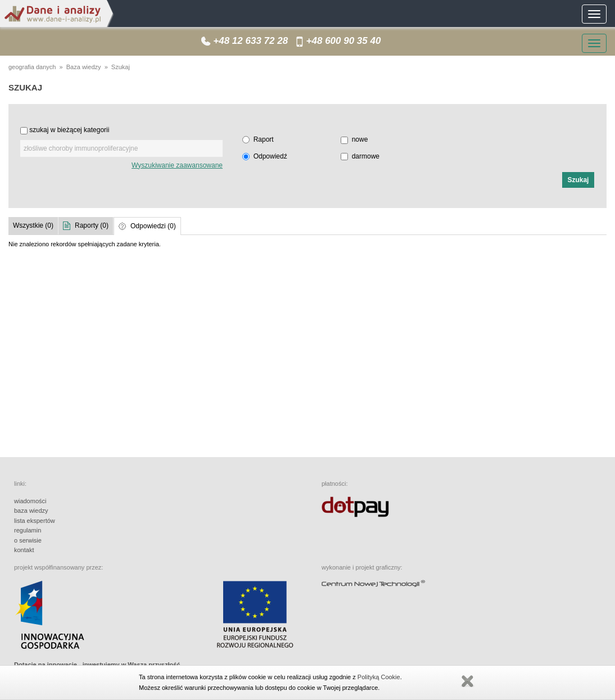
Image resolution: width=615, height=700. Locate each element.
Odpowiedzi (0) (153, 226)
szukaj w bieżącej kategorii (69, 130)
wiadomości (30, 501)
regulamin (28, 530)
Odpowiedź (270, 156)
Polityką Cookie (379, 677)
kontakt (24, 550)
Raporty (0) (92, 225)
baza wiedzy (31, 511)
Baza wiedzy (84, 67)
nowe (360, 139)
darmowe (366, 156)
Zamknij (467, 681)
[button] (578, 180)
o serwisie (28, 540)
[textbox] (121, 148)
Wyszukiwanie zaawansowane (177, 165)
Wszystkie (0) (33, 225)
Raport (264, 139)
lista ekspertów (35, 521)
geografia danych (32, 67)
